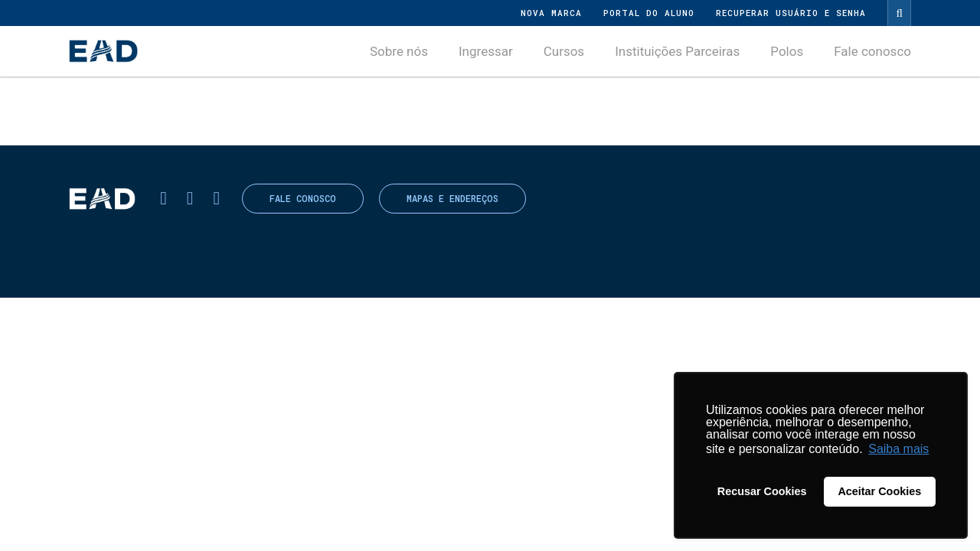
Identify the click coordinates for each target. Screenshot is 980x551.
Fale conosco (872, 51)
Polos (787, 51)
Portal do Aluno (649, 13)
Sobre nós (399, 51)
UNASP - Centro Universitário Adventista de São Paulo (103, 51)
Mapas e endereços (452, 199)
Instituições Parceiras (677, 51)
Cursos (564, 51)
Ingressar (486, 51)
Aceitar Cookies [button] (879, 491)
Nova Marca (551, 13)
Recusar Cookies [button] (762, 491)
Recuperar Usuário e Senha (791, 13)
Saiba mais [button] (898, 449)
